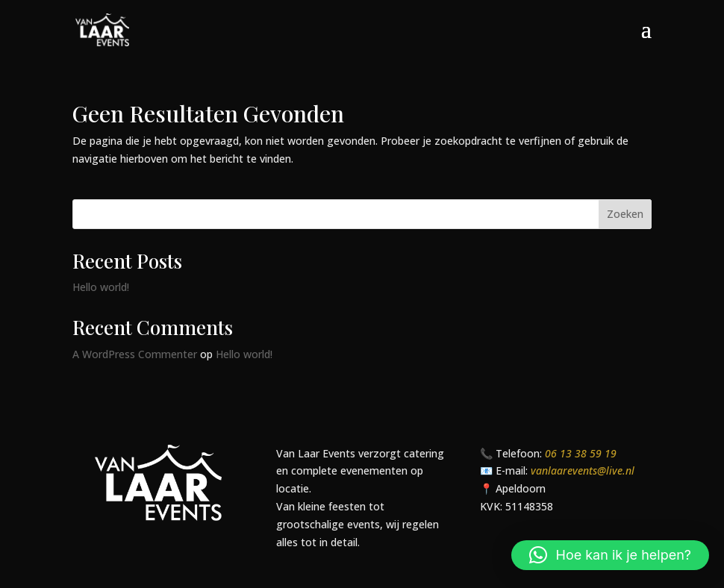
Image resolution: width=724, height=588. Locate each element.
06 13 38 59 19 (581, 453)
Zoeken (625, 214)
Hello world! (101, 287)
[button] (610, 555)
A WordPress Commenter (135, 354)
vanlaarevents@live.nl (583, 470)
